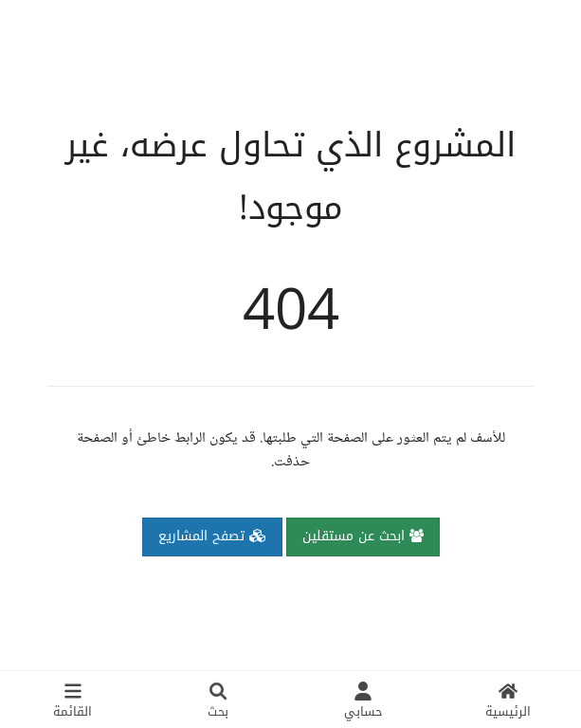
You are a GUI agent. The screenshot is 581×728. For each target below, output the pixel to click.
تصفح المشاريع (212, 536)
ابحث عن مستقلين (363, 536)
